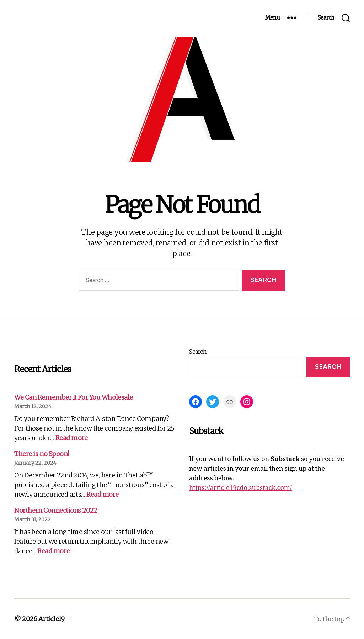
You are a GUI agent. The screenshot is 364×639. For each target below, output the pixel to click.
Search (198, 352)
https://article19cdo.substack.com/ (240, 488)
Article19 (52, 619)
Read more (72, 438)
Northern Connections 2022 (56, 510)
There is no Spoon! (42, 454)
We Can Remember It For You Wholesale (74, 397)
